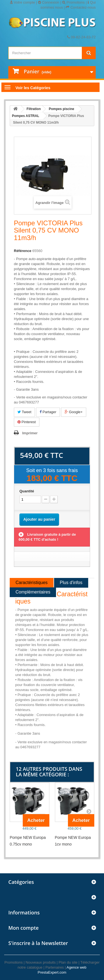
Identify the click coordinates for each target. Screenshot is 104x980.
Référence (23, 251)
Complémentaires (33, 592)
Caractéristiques (32, 583)
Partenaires (55, 967)
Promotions (73, 2)
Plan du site (68, 962)
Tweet (24, 412)
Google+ (74, 412)
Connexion (49, 2)
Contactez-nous (81, 7)
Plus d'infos (71, 583)
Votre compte (22, 2)
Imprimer (30, 433)
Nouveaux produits (40, 962)
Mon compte (23, 928)
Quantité (27, 491)
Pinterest (27, 422)
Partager (48, 412)
